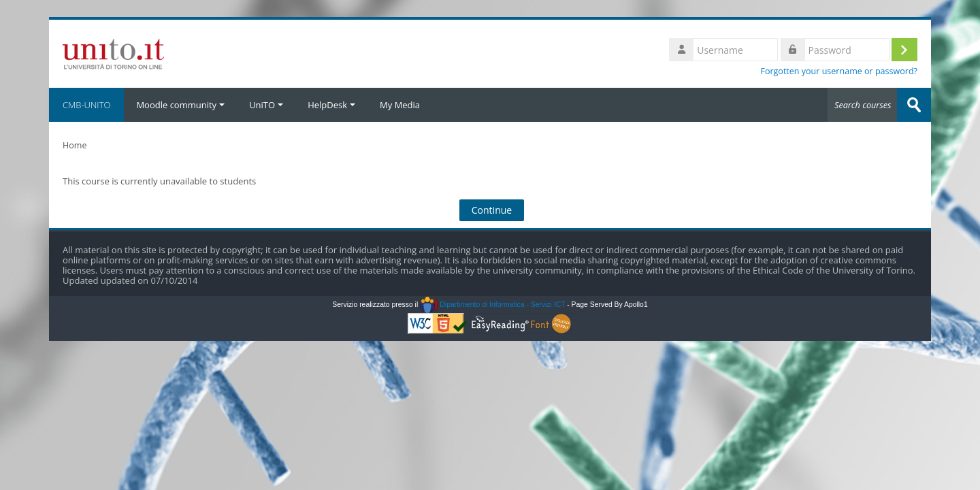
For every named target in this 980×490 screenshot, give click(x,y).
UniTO (266, 105)
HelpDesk (331, 105)
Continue (492, 210)
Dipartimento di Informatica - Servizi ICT (492, 305)
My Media (400, 105)
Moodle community (180, 105)
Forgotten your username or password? (839, 71)
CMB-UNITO (86, 105)
